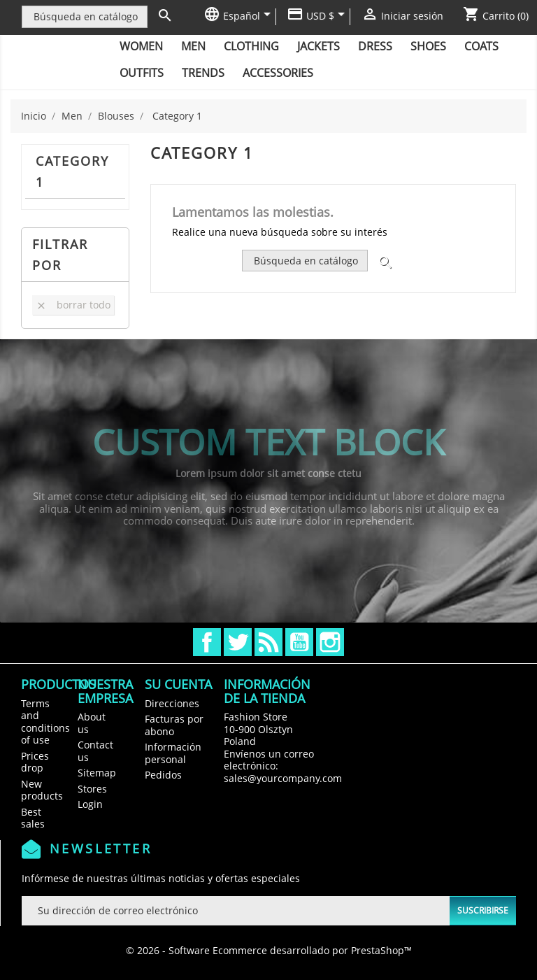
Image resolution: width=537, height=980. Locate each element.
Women (141, 46)
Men (193, 46)
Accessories (278, 73)
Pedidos (163, 775)
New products (42, 790)
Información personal (173, 753)
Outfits (142, 73)
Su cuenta (178, 684)
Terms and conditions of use (45, 722)
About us (92, 723)
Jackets (318, 46)
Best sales (33, 818)
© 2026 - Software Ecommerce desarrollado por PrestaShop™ (269, 950)
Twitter (238, 642)
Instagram (330, 642)
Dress (375, 46)
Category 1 (72, 171)
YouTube (299, 642)
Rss (268, 642)
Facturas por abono (174, 725)
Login (90, 804)
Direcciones (172, 703)
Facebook (207, 642)
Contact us (95, 751)
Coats (481, 46)
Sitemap (97, 773)
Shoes (428, 46)
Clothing (251, 46)
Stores (92, 789)
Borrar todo (73, 305)
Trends (203, 73)
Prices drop (35, 762)
